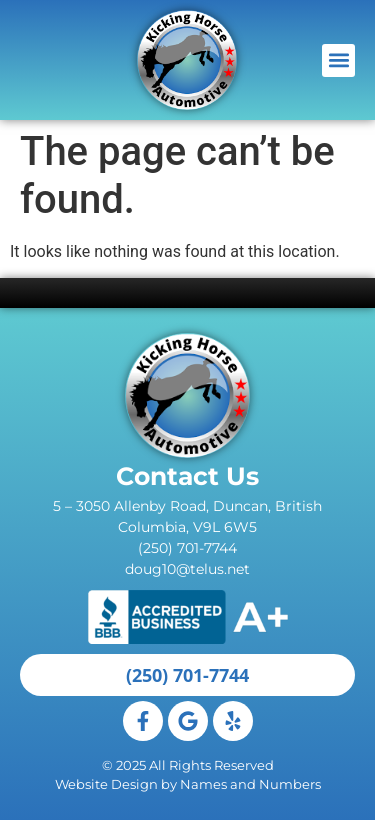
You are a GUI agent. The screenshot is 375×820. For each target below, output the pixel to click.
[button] (338, 60)
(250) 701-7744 (187, 548)
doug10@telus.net (187, 569)
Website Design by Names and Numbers (188, 784)
